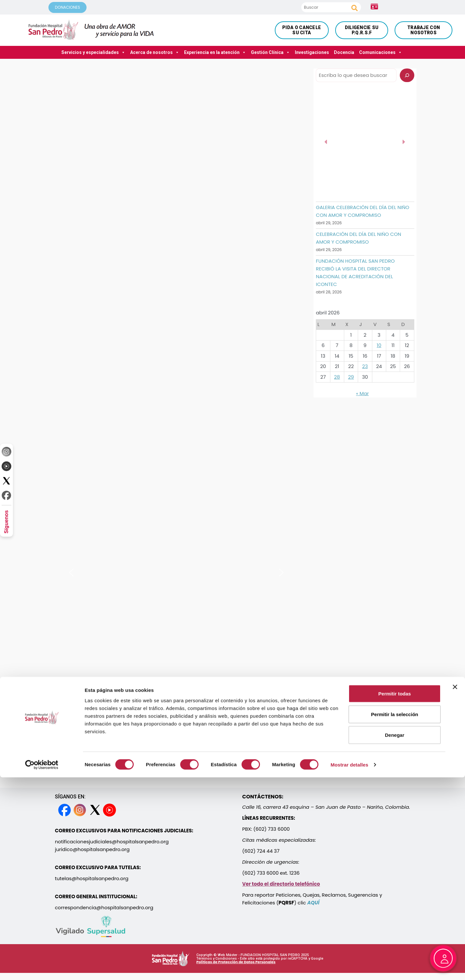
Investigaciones (312, 52)
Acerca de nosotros (155, 52)
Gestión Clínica (270, 52)
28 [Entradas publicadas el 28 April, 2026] (337, 377)
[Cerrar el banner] (455, 890)
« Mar (363, 393)
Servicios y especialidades (93, 52)
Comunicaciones (381, 52)
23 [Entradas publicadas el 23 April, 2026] (365, 366)
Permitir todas (395, 896)
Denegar (395, 938)
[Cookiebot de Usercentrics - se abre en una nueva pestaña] (42, 967)
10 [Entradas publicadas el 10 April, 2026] (379, 345)
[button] (71, 573)
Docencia (344, 52)
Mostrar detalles (350, 967)
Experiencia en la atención (215, 52)
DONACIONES (67, 7)
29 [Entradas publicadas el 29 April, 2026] (351, 377)
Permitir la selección (395, 917)
